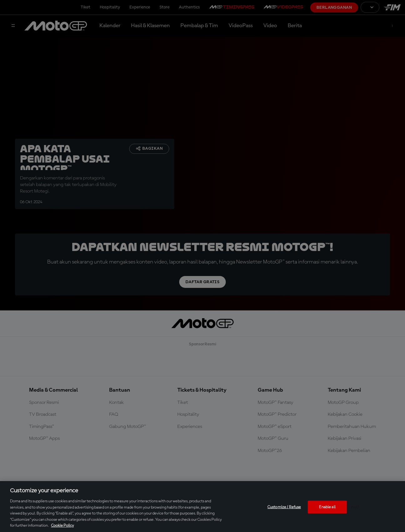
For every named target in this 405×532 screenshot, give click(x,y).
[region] (202, 507)
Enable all (327, 507)
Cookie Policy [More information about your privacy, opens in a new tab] (62, 526)
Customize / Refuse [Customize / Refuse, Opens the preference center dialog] (284, 507)
